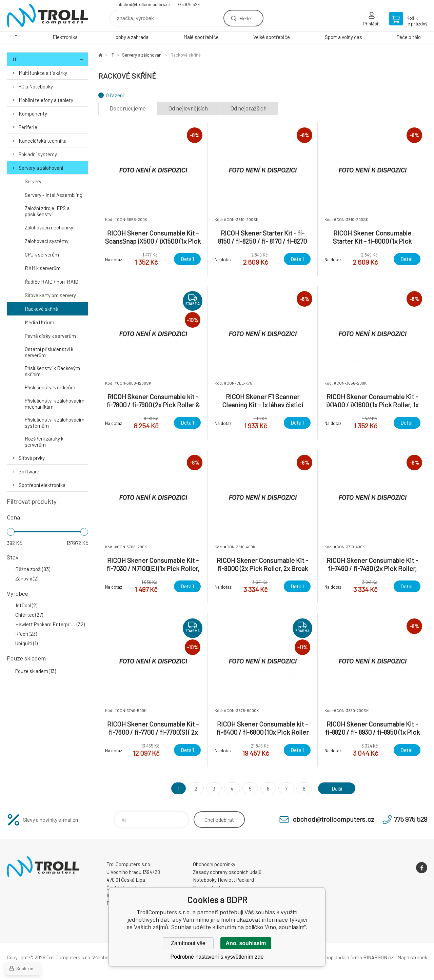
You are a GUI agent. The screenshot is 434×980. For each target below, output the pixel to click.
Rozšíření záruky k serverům (44, 442)
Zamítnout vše (188, 943)
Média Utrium (40, 322)
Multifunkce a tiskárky (43, 73)
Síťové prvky (32, 458)
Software (29, 471)
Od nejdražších (249, 108)
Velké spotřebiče (272, 37)
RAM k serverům (43, 268)
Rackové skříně (41, 309)
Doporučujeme (128, 108)
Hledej (245, 18)
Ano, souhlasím (246, 943)
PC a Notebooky (36, 86)
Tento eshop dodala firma (334, 957)
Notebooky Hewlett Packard (223, 880)
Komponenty (33, 114)
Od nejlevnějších (188, 108)
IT (15, 37)
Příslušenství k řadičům (50, 387)
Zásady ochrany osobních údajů (227, 872)
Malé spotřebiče (201, 37)
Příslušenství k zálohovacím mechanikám (55, 404)
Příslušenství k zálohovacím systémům (55, 423)
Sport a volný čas (343, 37)
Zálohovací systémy (47, 241)
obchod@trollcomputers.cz (144, 4)
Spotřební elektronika (42, 485)
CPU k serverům (42, 254)
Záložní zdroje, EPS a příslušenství (47, 211)
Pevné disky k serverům (50, 336)
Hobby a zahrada (130, 37)
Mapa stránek (412, 957)
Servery (33, 181)
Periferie (28, 127)
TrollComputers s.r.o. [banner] (47, 16)
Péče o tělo (409, 37)
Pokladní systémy (38, 154)
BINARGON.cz (378, 957)
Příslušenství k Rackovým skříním (52, 371)
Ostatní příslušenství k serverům (49, 352)
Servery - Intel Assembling (54, 195)
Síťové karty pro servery (50, 295)
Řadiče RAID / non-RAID (52, 282)
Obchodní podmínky (214, 864)
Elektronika (65, 37)
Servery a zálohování (41, 168)
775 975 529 (189, 4)
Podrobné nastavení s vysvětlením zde (217, 957)
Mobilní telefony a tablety (46, 100)
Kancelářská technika (43, 141)
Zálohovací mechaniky (49, 227)
